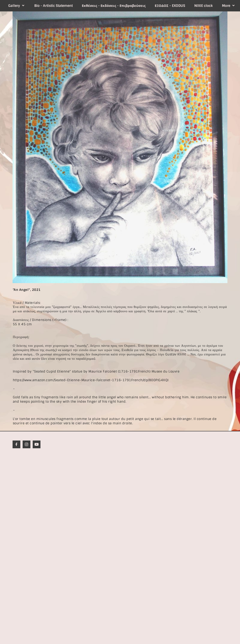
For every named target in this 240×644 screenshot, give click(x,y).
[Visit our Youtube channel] (37, 444)
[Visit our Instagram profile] (27, 444)
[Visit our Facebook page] (16, 444)
